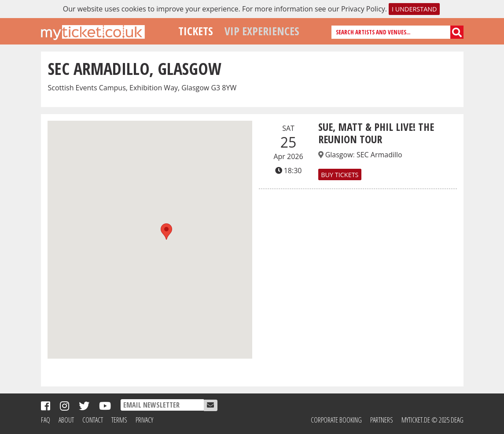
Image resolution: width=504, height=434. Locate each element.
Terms (119, 420)
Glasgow (339, 155)
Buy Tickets (340, 174)
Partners (382, 420)
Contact (93, 420)
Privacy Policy (363, 9)
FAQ (46, 420)
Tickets (196, 31)
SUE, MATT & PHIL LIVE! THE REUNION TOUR (376, 133)
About (66, 420)
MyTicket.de (416, 420)
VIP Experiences (262, 31)
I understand (414, 9)
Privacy (144, 420)
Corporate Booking (336, 420)
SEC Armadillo (379, 155)
